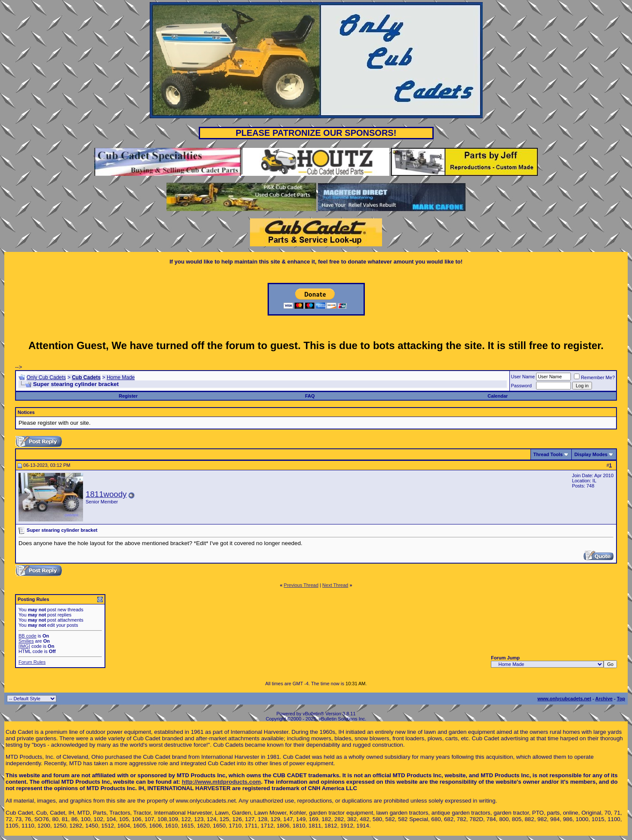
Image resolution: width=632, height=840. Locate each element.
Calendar (498, 396)
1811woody (106, 494)
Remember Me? (594, 377)
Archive (604, 699)
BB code (28, 636)
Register (128, 396)
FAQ (310, 396)
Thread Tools (548, 454)
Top (621, 699)
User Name (523, 377)
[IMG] (24, 646)
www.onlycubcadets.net (564, 699)
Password (521, 386)
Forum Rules (32, 662)
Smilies (26, 641)
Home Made (121, 377)
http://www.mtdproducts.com (222, 782)
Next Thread (335, 585)
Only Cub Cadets (46, 377)
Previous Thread (301, 585)
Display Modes (591, 454)
